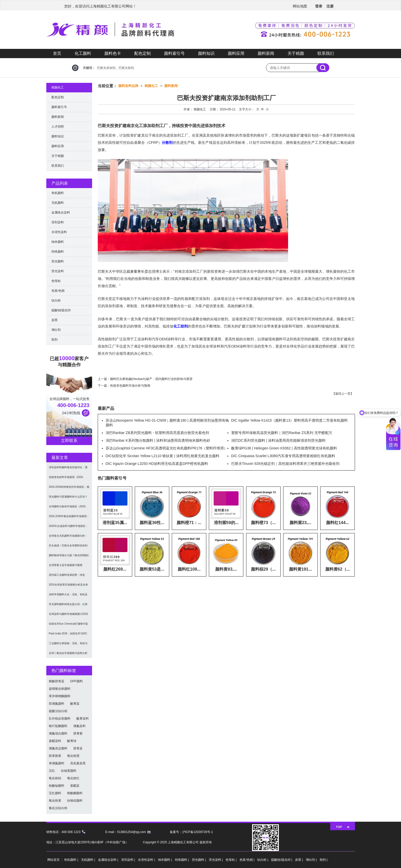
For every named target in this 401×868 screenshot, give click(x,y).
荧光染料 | (216, 860)
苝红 (52, 771)
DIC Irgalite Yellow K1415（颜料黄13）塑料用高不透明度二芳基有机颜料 (290, 420)
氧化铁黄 (55, 801)
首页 (57, 53)
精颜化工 (151, 86)
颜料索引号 (174, 53)
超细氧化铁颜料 (60, 689)
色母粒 (56, 281)
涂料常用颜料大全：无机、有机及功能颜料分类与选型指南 (68, 596)
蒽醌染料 (55, 741)
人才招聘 (58, 127)
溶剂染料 (58, 222)
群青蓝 (78, 748)
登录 (319, 6)
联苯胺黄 (55, 756)
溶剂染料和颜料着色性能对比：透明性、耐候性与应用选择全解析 (68, 469)
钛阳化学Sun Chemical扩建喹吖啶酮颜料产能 (68, 626)
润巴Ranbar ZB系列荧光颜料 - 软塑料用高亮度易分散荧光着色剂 (157, 433)
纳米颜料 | (165, 860)
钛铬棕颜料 (75, 801)
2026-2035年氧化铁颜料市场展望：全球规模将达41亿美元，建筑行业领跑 (69, 518)
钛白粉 (56, 300)
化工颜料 (83, 53)
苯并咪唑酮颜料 (60, 696)
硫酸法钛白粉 (58, 711)
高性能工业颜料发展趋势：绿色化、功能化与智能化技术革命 (67, 577)
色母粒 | (231, 860)
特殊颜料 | (182, 860)
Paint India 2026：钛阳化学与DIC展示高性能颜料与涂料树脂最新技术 (68, 635)
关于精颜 (296, 53)
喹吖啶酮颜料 (58, 726)
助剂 (55, 340)
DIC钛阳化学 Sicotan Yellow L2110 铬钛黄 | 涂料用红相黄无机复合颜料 (163, 456)
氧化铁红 (73, 778)
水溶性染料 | (147, 860)
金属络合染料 (61, 212)
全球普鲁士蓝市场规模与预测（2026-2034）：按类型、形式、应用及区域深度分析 (69, 567)
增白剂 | (312, 860)
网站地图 (300, 6)
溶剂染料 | (129, 860)
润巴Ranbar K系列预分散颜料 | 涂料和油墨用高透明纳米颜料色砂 (158, 440)
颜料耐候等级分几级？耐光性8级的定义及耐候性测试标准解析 (69, 557)
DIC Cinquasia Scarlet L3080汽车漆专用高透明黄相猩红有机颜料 (283, 456)
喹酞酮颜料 (75, 793)
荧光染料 (58, 271)
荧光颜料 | (199, 860)
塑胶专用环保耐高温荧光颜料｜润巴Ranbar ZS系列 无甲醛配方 (282, 433)
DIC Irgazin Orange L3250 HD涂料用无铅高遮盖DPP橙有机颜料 (157, 464)
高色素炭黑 (78, 763)
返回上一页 (343, 394)
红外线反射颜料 (60, 719)
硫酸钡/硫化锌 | (282, 860)
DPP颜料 (77, 681)
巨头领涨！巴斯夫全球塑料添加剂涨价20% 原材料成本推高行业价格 (69, 547)
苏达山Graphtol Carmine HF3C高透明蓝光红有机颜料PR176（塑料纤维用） (167, 448)
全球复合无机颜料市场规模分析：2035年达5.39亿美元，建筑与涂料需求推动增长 (68, 538)
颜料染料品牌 (128, 86)
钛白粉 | (263, 860)
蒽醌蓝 (75, 786)
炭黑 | (299, 860)
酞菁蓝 (75, 704)
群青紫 (78, 733)
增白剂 (56, 330)
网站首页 (54, 860)
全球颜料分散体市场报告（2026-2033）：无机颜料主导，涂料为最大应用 (68, 508)
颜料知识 (206, 53)
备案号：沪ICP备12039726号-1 (191, 832)
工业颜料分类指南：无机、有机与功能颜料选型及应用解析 (68, 645)
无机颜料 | (88, 860)
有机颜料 (58, 193)
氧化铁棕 (55, 778)
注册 (330, 6)
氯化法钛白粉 (58, 808)
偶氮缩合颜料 (58, 733)
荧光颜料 (58, 261)
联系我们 (326, 53)
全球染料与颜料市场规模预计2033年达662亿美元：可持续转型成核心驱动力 (69, 616)
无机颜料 (58, 203)
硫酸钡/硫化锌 (61, 310)
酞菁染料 (83, 719)
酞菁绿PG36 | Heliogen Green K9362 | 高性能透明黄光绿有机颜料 (284, 448)
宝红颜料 (55, 793)
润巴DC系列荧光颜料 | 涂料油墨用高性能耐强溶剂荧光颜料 (279, 440)
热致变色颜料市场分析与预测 (130, 386)
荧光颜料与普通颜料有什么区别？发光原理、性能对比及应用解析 (68, 498)
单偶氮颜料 (57, 763)
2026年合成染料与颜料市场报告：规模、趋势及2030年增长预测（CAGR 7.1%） (68, 528)
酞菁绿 (72, 741)
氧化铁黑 (73, 756)
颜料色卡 (113, 53)
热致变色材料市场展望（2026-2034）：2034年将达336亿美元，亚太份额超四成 (68, 479)
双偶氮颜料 (57, 704)
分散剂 (167, 143)
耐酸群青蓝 (57, 681)
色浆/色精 (58, 291)
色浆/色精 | (247, 860)
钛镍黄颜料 (69, 771)
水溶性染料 (59, 232)
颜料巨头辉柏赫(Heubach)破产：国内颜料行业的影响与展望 (151, 379)
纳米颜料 (58, 242)
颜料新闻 (266, 53)
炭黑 (55, 320)
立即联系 (69, 441)
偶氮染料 (79, 726)
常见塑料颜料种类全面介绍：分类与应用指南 (68, 606)
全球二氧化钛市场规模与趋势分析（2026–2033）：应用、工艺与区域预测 (68, 655)
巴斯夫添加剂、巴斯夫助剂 (115, 68)
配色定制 (142, 53)
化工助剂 (181, 326)
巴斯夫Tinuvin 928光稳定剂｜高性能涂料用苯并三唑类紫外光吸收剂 (286, 464)
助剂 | (324, 860)
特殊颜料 (58, 252)
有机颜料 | (72, 860)
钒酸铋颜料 (57, 786)
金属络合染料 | (109, 860)
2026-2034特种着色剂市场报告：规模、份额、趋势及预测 (69, 489)
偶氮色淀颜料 (58, 748)
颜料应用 (236, 53)
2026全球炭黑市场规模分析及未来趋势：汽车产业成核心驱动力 (68, 586)
